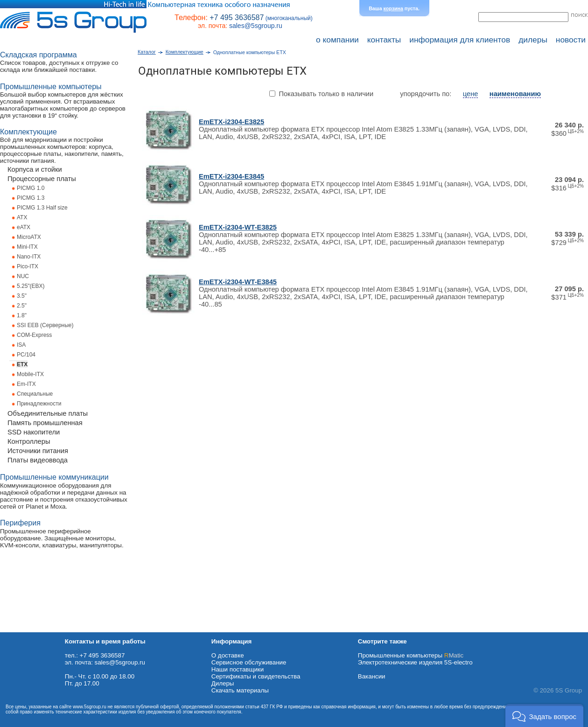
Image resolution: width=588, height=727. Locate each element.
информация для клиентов (460, 40)
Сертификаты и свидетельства (256, 676)
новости (571, 40)
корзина (393, 8)
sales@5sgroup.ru (256, 26)
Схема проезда (22, 629)
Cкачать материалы (240, 690)
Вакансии (372, 676)
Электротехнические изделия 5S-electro (415, 662)
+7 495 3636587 (237, 17)
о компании (337, 40)
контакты (384, 40)
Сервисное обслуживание (249, 662)
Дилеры (223, 683)
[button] (544, 716)
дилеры (533, 40)
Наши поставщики (238, 669)
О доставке (228, 655)
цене (471, 94)
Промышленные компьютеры (411, 655)
